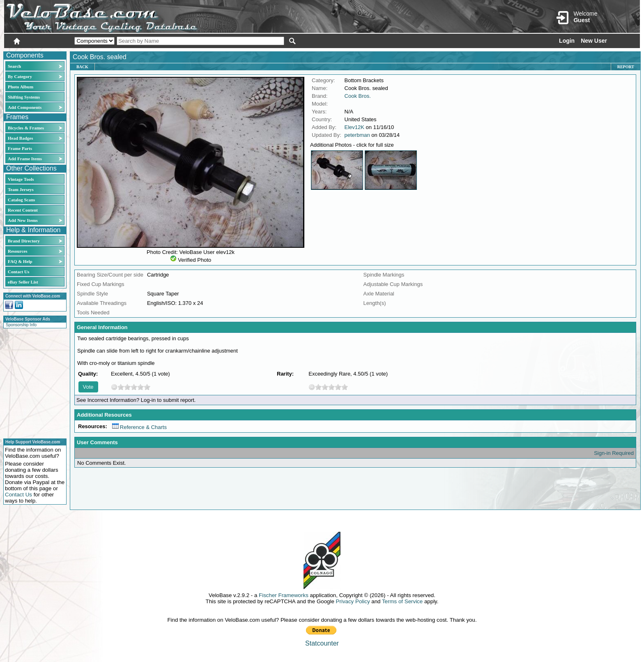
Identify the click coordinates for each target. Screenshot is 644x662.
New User (594, 41)
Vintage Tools (21, 179)
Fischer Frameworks (284, 595)
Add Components (25, 107)
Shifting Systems (24, 97)
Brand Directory (24, 241)
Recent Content (23, 210)
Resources (17, 251)
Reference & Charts (139, 427)
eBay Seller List (23, 282)
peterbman (357, 135)
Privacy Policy (353, 601)
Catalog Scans (21, 200)
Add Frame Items (25, 159)
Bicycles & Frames (26, 128)
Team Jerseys (21, 189)
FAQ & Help (20, 261)
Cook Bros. (358, 96)
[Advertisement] (32, 382)
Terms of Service (402, 601)
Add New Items (23, 220)
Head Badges (20, 138)
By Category (20, 76)
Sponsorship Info (21, 325)
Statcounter (322, 643)
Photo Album (21, 87)
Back (82, 67)
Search (14, 66)
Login (567, 41)
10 (147, 387)
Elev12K (354, 127)
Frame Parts (20, 148)
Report (626, 67)
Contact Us (18, 272)
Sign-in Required (614, 453)
